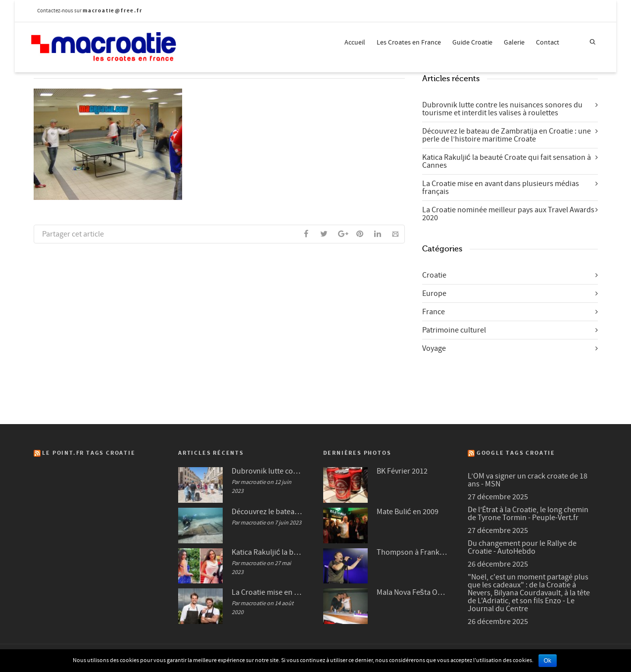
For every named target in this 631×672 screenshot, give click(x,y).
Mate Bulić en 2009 (408, 512)
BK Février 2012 (402, 471)
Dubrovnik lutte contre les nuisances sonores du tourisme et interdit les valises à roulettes (502, 109)
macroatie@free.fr (113, 11)
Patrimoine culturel (454, 330)
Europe (434, 293)
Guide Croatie (472, 43)
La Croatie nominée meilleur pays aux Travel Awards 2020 (508, 214)
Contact (548, 43)
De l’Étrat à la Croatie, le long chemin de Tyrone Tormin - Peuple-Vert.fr (528, 514)
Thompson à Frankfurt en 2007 (413, 552)
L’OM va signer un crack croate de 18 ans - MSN (528, 480)
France (434, 312)
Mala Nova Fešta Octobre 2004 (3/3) (413, 592)
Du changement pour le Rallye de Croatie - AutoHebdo (522, 547)
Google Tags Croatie (516, 453)
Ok (548, 661)
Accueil (355, 43)
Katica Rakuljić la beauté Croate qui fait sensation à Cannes (507, 161)
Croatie (434, 275)
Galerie (514, 43)
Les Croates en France (409, 43)
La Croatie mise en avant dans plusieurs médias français (501, 188)
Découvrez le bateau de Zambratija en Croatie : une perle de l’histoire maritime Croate (507, 135)
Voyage (434, 348)
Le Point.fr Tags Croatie (89, 453)
